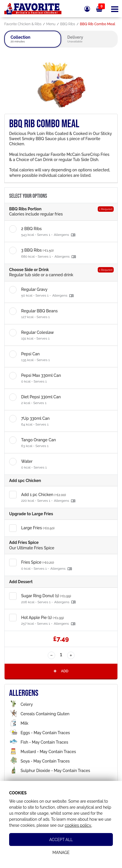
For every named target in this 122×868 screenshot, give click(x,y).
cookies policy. (78, 825)
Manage (61, 853)
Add (61, 671)
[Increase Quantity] (71, 655)
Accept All (61, 840)
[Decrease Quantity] (51, 655)
